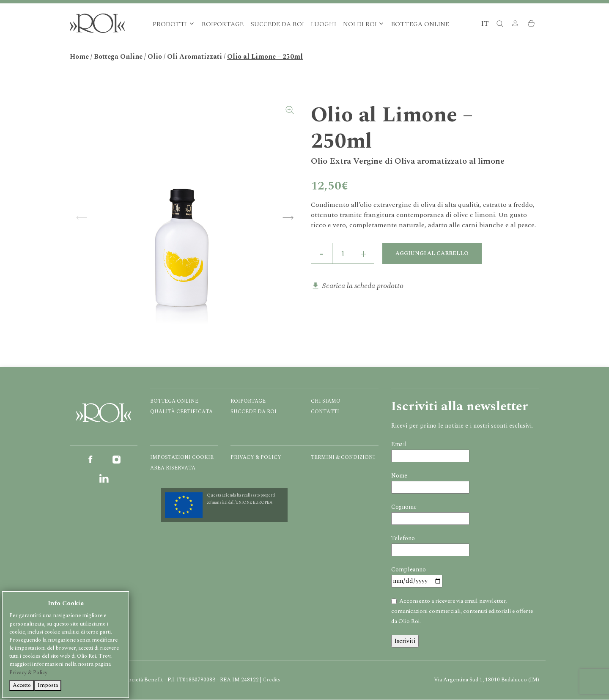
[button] (515, 25)
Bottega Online (420, 25)
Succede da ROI (277, 25)
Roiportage (223, 25)
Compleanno (409, 570)
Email (399, 445)
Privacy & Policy (256, 458)
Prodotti (170, 25)
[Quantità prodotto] (343, 254)
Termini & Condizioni (343, 458)
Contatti (325, 412)
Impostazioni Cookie (182, 458)
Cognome (404, 507)
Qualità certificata (181, 412)
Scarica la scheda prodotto (363, 286)
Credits (272, 680)
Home (79, 57)
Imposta (48, 685)
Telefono (403, 539)
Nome (399, 476)
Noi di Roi (360, 25)
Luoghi (324, 25)
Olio (155, 57)
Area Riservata (173, 468)
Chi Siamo (326, 402)
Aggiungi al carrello (432, 254)
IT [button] (485, 24)
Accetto (22, 685)
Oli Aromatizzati (195, 57)
